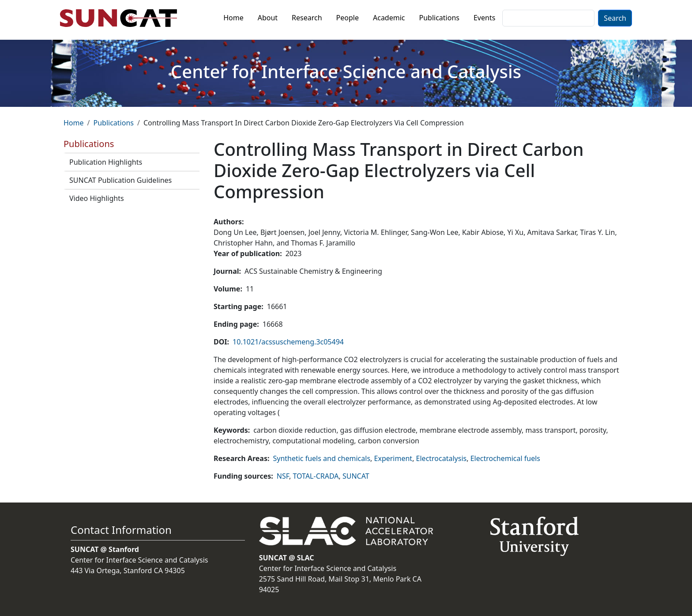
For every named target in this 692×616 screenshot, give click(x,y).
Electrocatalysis (442, 458)
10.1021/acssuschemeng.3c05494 (288, 342)
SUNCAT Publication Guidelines (120, 180)
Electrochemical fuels (505, 458)
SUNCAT (356, 476)
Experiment (393, 458)
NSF (283, 476)
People (348, 18)
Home (233, 18)
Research (307, 18)
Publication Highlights (106, 162)
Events (484, 18)
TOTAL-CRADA (316, 476)
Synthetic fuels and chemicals (322, 458)
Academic (389, 18)
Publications (439, 18)
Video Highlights (97, 198)
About (268, 18)
